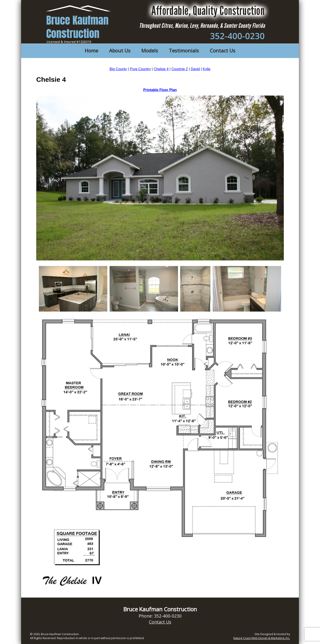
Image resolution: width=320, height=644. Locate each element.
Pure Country (140, 69)
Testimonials (184, 50)
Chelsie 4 (161, 69)
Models (150, 50)
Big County (118, 69)
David (195, 69)
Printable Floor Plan (160, 90)
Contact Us (223, 50)
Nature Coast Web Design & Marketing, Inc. (262, 638)
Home (91, 50)
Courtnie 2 (180, 69)
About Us (120, 50)
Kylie (207, 69)
